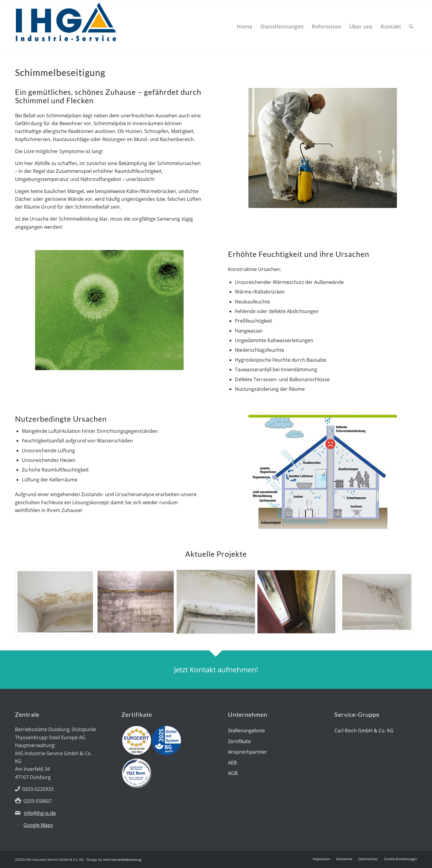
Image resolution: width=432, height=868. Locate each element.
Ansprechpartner (247, 752)
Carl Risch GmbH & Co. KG (364, 731)
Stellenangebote (246, 731)
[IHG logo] (66, 27)
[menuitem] (244, 27)
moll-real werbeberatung (122, 859)
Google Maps (38, 825)
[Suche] (411, 27)
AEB (232, 763)
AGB (233, 773)
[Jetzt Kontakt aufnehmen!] (216, 670)
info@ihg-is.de (40, 813)
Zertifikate (239, 741)
